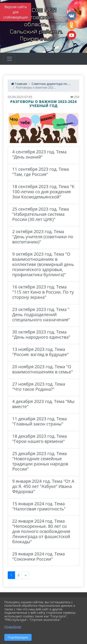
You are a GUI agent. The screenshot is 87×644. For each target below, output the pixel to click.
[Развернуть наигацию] (9, 59)
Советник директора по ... (51, 84)
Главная (19, 84)
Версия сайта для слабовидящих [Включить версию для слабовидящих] (16, 12)
